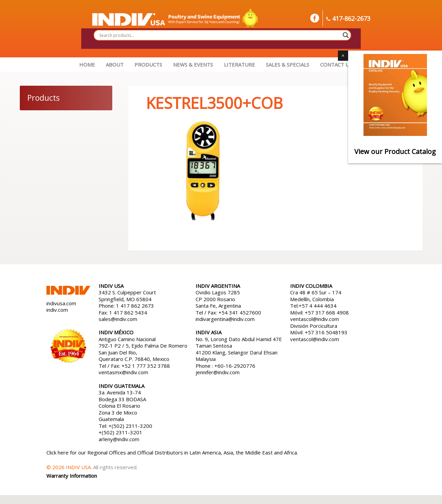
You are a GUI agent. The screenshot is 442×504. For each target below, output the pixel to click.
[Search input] (219, 35)
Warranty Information (72, 476)
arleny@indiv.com (120, 439)
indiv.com (57, 310)
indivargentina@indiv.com (225, 319)
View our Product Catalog (395, 151)
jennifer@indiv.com (218, 372)
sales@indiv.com (118, 319)
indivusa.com (61, 303)
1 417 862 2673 (135, 306)
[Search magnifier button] (346, 35)
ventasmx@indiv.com (123, 372)
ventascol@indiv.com (315, 319)
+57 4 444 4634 (318, 306)
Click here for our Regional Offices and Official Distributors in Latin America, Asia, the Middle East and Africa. (172, 452)
